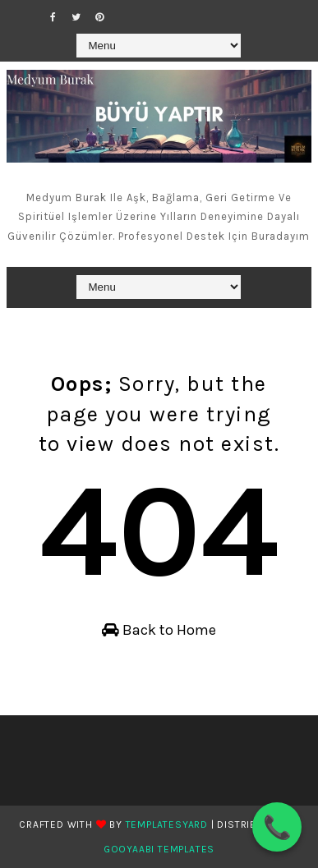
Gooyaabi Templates (159, 849)
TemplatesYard (167, 824)
